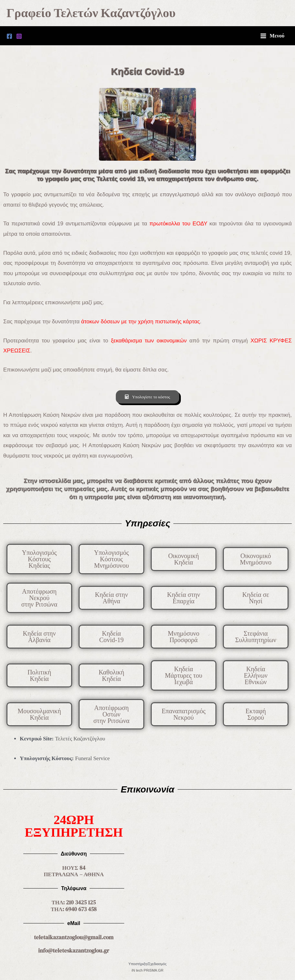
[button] (256, 560)
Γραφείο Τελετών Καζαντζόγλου (99, 14)
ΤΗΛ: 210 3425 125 (74, 903)
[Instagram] (19, 38)
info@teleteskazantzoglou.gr (74, 951)
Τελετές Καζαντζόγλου (80, 740)
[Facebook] (9, 38)
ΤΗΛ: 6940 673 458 (74, 910)
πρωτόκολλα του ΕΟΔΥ (178, 225)
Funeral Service (92, 759)
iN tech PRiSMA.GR (147, 970)
